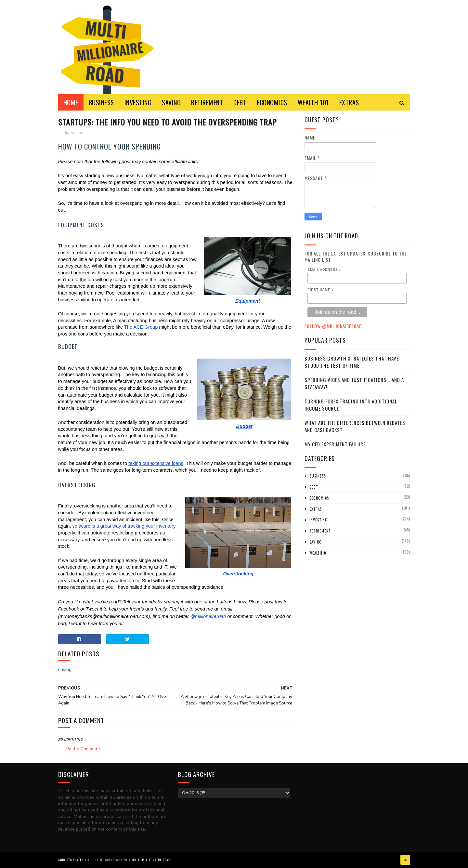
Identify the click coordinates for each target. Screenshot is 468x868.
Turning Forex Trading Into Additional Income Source (351, 405)
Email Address (324, 270)
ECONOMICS (272, 102)
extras (316, 509)
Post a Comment (83, 749)
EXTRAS (349, 102)
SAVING (171, 102)
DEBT (240, 102)
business (318, 476)
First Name (321, 290)
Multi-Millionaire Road (151, 860)
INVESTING (138, 102)
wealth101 (319, 553)
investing (318, 520)
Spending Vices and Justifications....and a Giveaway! (354, 383)
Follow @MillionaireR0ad (333, 326)
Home (71, 102)
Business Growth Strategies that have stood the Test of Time (352, 362)
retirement (320, 531)
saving (77, 133)
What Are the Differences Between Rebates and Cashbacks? (355, 426)
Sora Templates (71, 860)
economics (319, 498)
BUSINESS (101, 102)
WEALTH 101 (313, 102)
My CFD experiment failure (335, 444)
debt (314, 487)
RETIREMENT (207, 102)
